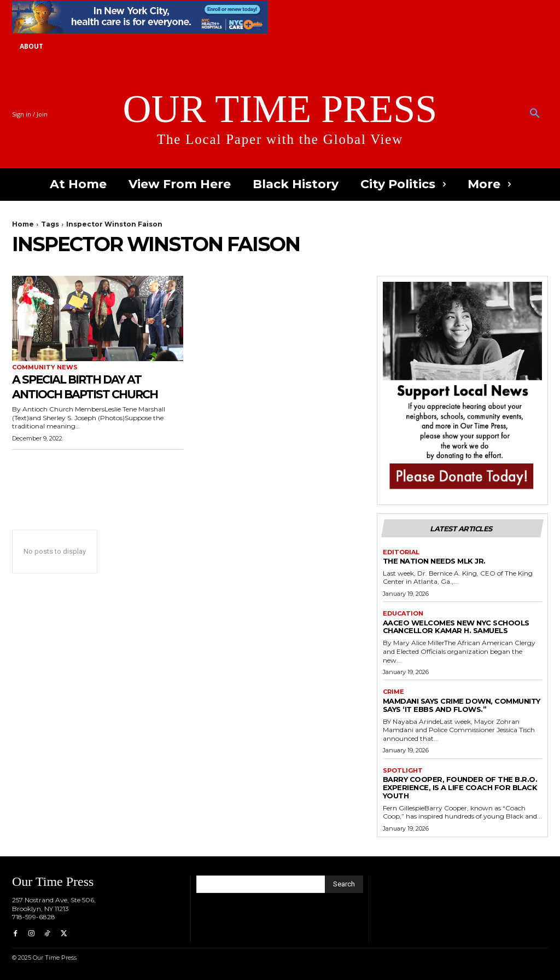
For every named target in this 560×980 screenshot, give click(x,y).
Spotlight (403, 771)
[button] (535, 114)
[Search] (344, 884)
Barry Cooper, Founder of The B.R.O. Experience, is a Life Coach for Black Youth (460, 787)
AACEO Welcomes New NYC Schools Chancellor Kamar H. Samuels (456, 627)
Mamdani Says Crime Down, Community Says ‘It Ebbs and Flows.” (462, 705)
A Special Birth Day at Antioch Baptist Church (96, 386)
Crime (393, 692)
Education (403, 614)
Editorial (401, 552)
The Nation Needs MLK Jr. (434, 561)
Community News (45, 367)
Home (23, 224)
